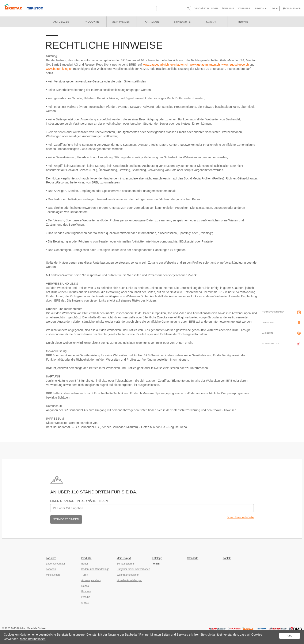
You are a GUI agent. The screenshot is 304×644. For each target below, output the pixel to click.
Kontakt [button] (212, 22)
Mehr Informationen (33, 639)
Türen (85, 575)
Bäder (85, 564)
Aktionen (51, 569)
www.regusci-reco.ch (235, 65)
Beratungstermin (126, 564)
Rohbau (86, 586)
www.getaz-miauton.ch (205, 65)
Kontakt (227, 558)
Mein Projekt (122, 22)
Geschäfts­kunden (206, 8)
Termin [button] (243, 22)
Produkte (91, 22)
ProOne (86, 597)
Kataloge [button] (152, 22)
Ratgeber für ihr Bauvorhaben (133, 569)
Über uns (228, 8)
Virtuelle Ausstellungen (130, 580)
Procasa (86, 591)
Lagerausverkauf (55, 564)
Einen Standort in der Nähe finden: (79, 501)
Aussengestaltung (91, 580)
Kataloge (157, 558)
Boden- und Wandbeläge (95, 569)
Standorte (193, 558)
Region (261, 8)
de (275, 8)
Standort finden (66, 519)
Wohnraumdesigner (128, 575)
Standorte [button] (182, 22)
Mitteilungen (53, 575)
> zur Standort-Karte (240, 517)
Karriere (244, 8)
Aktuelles (61, 22)
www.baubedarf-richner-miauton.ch (166, 65)
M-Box (85, 603)
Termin (156, 564)
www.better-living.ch (59, 69)
